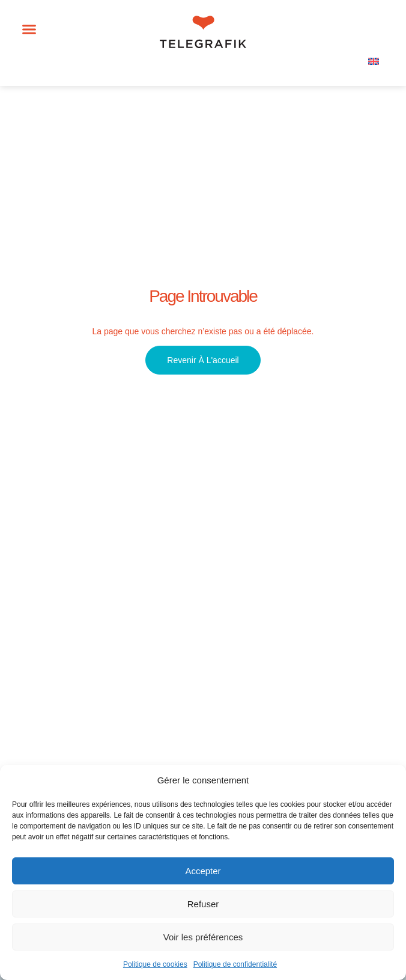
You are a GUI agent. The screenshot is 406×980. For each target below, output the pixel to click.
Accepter (203, 871)
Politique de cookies (155, 964)
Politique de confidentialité (235, 964)
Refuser (203, 904)
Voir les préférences (203, 937)
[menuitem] (374, 61)
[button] (29, 29)
